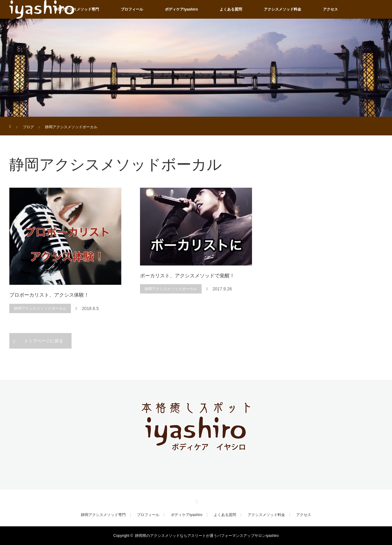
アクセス (330, 9)
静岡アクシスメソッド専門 (77, 9)
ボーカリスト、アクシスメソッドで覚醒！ (187, 276)
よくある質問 (231, 9)
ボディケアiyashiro (181, 9)
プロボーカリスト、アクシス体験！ (49, 295)
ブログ (28, 127)
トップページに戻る (44, 341)
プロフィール (132, 9)
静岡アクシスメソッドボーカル (40, 308)
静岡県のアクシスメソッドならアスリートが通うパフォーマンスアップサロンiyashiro (207, 536)
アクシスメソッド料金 (282, 9)
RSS (196, 500)
